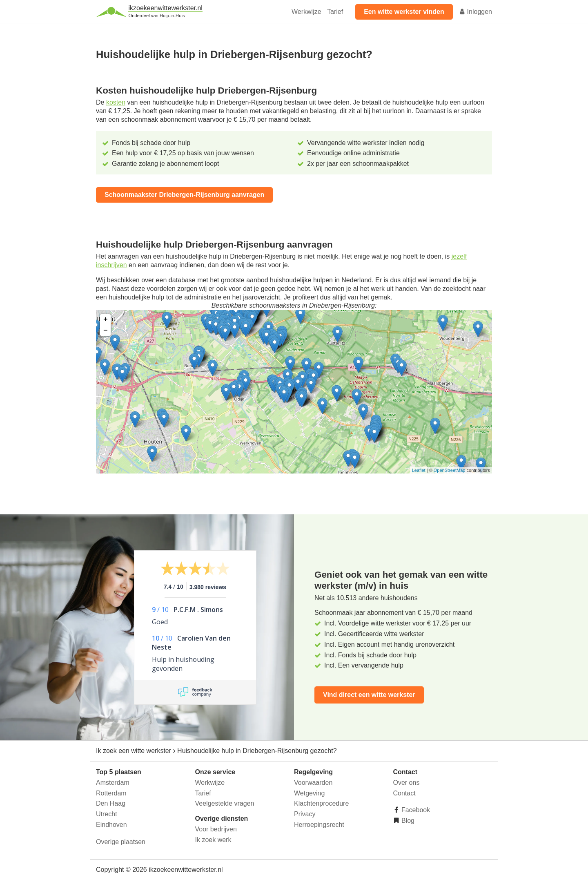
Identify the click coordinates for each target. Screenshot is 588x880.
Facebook (415, 810)
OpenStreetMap (450, 470)
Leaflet (419, 470)
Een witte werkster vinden (404, 12)
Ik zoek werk (213, 840)
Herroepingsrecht (319, 825)
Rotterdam (111, 793)
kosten (116, 102)
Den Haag (111, 803)
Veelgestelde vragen (225, 803)
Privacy (305, 814)
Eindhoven (111, 825)
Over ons (406, 783)
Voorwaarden (313, 783)
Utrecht (107, 814)
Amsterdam (113, 783)
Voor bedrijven (216, 829)
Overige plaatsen (121, 842)
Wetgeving (309, 793)
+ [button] (106, 319)
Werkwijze (306, 12)
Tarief (335, 12)
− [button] (106, 331)
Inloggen (475, 12)
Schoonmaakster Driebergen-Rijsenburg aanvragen (184, 195)
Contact (404, 793)
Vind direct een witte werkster (369, 695)
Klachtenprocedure (321, 803)
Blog (407, 821)
